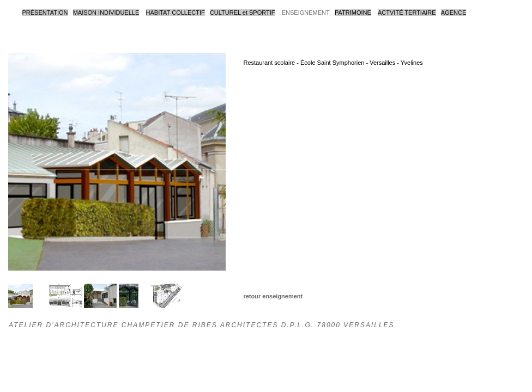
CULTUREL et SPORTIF (243, 13)
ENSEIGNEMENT (306, 13)
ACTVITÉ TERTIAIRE (407, 13)
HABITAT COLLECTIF (176, 13)
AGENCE (454, 13)
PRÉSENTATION (45, 13)
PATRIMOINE (353, 13)
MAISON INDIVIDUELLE (106, 13)
